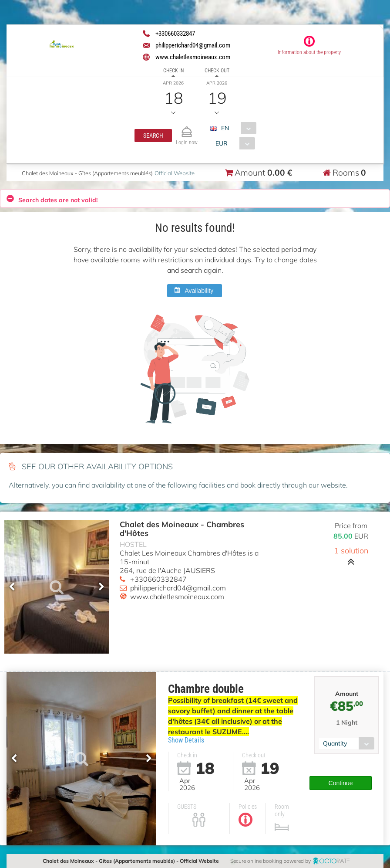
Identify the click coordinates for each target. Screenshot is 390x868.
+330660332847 (158, 579)
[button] (153, 136)
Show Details (186, 740)
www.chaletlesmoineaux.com (177, 597)
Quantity (335, 738)
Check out (217, 71)
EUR (221, 143)
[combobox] (237, 128)
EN (225, 128)
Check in (173, 71)
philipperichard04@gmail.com (178, 588)
